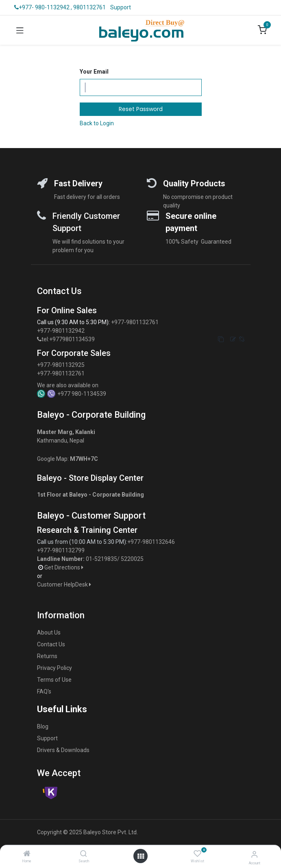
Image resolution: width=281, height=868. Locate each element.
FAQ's (44, 691)
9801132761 (89, 7)
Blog (43, 726)
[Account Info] (254, 854)
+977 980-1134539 (82, 394)
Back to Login (97, 123)
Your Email (94, 72)
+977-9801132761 (135, 322)
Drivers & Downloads (63, 750)
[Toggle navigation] (20, 30)
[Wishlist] (197, 854)
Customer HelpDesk (65, 584)
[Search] (84, 854)
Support (121, 7)
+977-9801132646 (152, 542)
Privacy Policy (54, 668)
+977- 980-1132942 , (43, 7)
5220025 (132, 559)
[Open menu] (141, 856)
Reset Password (141, 109)
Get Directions (64, 567)
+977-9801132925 (61, 365)
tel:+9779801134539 (68, 339)
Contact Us (51, 644)
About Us (49, 632)
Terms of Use (54, 680)
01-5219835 (101, 559)
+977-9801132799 (61, 550)
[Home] (27, 854)
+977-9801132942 (61, 331)
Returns (47, 656)
